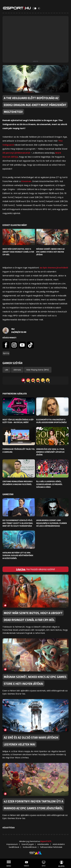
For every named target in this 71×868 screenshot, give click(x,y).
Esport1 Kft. (46, 841)
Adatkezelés (43, 844)
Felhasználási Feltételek (51, 847)
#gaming (6, 353)
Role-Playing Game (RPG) (38, 370)
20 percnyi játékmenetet (16, 153)
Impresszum (12, 844)
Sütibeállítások (30, 847)
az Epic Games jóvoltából (54, 268)
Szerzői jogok (28, 844)
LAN (7, 370)
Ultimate (17, 370)
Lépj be (21, 569)
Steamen (26, 181)
